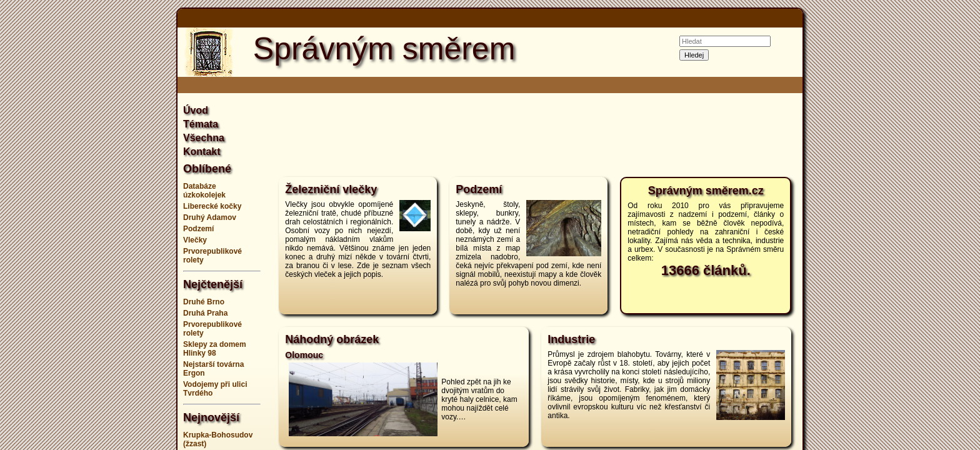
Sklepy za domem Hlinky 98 (215, 349)
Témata (201, 124)
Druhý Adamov (210, 217)
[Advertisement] (115, 225)
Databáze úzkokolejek (204, 191)
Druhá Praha (205, 313)
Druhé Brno (204, 302)
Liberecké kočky (212, 206)
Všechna (204, 138)
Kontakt (202, 152)
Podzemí (198, 229)
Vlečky (195, 240)
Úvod (196, 110)
